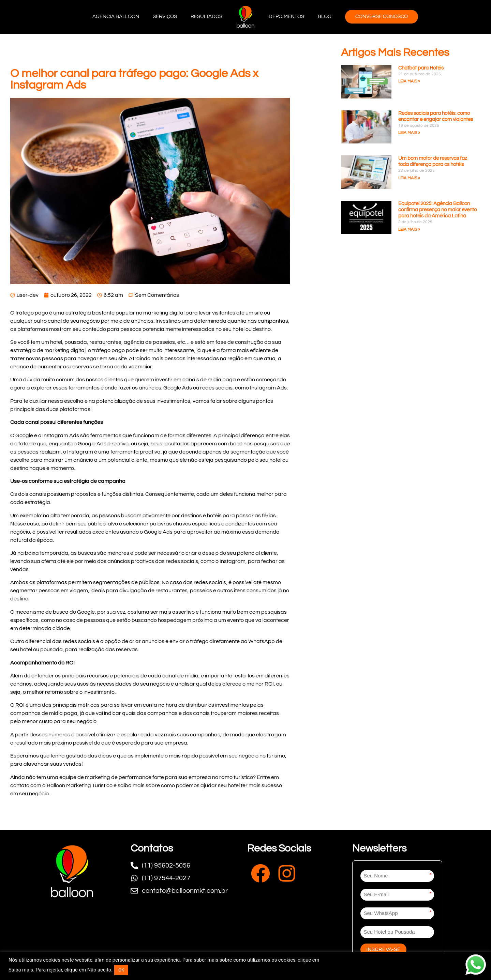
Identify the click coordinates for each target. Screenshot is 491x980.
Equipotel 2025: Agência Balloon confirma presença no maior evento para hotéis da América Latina (437, 210)
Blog (325, 17)
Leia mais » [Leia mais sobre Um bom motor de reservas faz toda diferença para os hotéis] (409, 178)
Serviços (165, 17)
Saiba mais (21, 970)
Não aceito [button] (99, 970)
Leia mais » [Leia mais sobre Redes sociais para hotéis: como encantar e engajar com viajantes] (409, 133)
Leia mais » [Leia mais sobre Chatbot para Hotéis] (409, 81)
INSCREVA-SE (383, 949)
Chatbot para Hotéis (421, 68)
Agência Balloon (116, 17)
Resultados (206, 17)
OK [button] (121, 970)
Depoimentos (286, 17)
